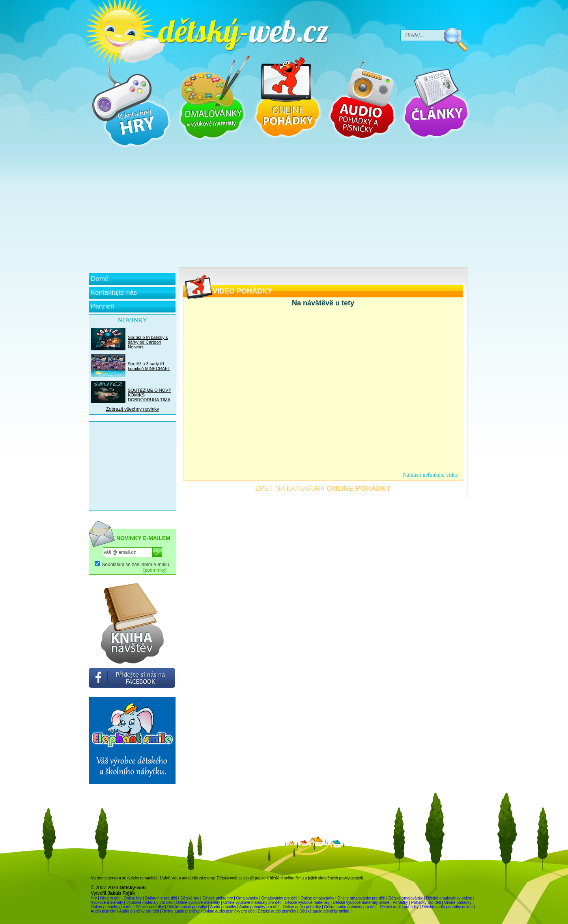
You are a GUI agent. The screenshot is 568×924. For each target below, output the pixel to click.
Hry (94, 898)
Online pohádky (458, 902)
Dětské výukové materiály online (361, 902)
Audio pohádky (223, 907)
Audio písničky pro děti (139, 911)
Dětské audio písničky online (324, 911)
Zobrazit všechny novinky (133, 409)
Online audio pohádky (302, 907)
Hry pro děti (110, 898)
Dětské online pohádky (187, 907)
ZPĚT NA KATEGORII (323, 488)
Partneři (103, 306)
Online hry (133, 898)
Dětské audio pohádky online (447, 907)
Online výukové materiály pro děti (252, 902)
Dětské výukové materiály (307, 902)
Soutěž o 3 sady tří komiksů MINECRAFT (149, 366)
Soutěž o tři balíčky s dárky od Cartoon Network (148, 342)
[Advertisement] (278, 208)
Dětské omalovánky (406, 898)
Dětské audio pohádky (399, 907)
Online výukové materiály (198, 902)
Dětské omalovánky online (449, 898)
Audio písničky (103, 911)
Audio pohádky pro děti (259, 907)
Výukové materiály (107, 902)
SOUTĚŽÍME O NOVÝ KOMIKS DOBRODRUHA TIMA (149, 395)
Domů (100, 279)
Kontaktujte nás (114, 293)
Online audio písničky (181, 911)
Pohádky (400, 902)
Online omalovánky (317, 898)
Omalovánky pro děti (279, 898)
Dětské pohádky (150, 907)
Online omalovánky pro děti (361, 898)
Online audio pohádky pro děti (350, 907)
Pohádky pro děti (426, 902)
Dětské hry (190, 898)
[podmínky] (155, 570)
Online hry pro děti (161, 898)
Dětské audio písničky (277, 911)
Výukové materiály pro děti (149, 902)
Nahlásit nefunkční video (431, 475)
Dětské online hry (218, 898)
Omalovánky (247, 898)
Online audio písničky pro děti (229, 911)
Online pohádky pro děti (112, 907)
